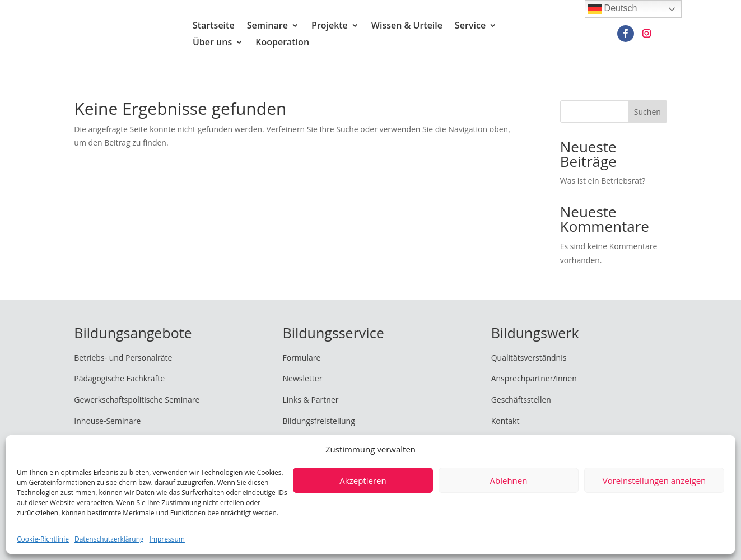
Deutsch (612, 9)
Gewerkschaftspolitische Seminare (137, 400)
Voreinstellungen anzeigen (654, 480)
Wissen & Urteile (407, 27)
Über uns (212, 44)
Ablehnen (509, 480)
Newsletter (302, 378)
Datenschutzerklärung (109, 539)
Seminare (267, 27)
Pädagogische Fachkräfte (119, 378)
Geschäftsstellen (521, 400)
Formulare (301, 358)
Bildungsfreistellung (318, 421)
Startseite (214, 27)
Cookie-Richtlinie (43, 539)
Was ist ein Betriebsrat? (603, 181)
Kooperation (282, 44)
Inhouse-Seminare (107, 421)
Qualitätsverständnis (529, 358)
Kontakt (505, 421)
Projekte (330, 27)
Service (470, 27)
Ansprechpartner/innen (534, 378)
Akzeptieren (363, 480)
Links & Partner (310, 400)
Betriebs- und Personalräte (123, 358)
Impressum (167, 539)
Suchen (647, 112)
